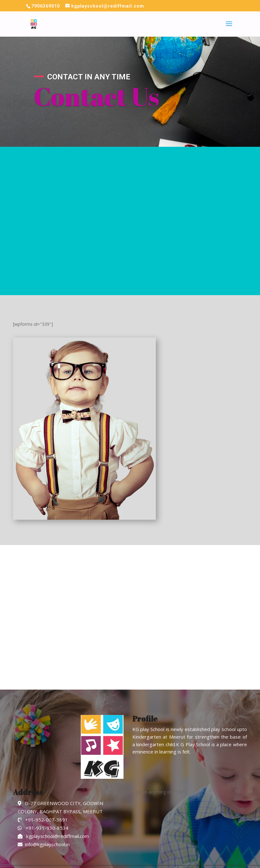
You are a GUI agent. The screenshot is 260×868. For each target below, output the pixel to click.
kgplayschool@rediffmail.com (53, 836)
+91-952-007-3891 (43, 820)
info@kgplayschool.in (44, 844)
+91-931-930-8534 (43, 828)
